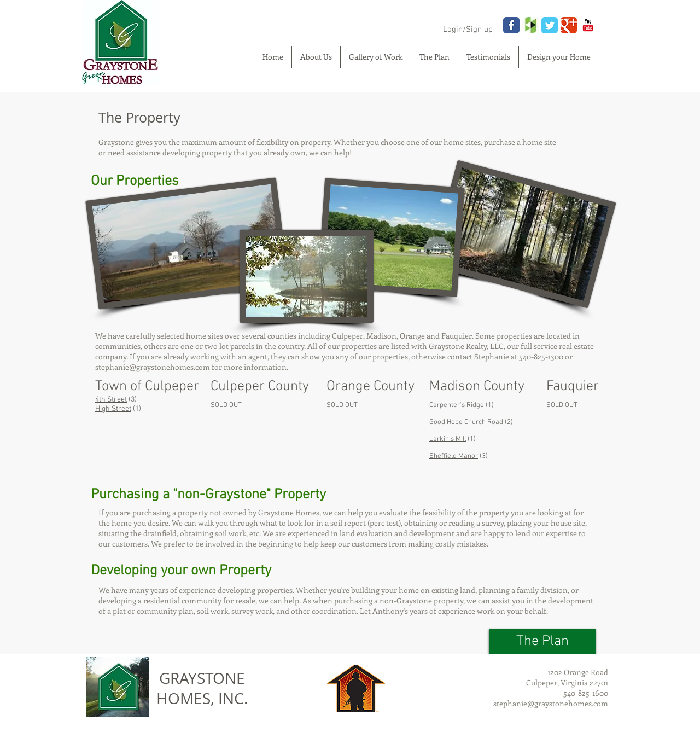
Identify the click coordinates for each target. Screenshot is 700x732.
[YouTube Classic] (588, 25)
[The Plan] (542, 642)
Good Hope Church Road (466, 422)
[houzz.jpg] (530, 25)
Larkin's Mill (448, 439)
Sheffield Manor (454, 456)
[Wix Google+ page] (569, 25)
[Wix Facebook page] (511, 25)
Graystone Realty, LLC (465, 346)
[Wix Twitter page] (550, 25)
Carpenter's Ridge (457, 405)
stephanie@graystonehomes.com (153, 367)
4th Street (111, 400)
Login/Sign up (468, 30)
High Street (113, 409)
